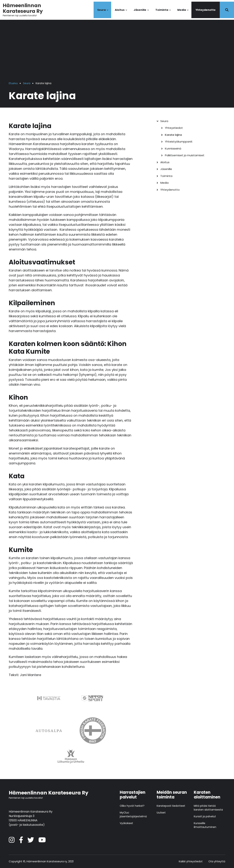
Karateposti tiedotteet (171, 806)
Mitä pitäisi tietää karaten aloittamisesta (208, 808)
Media (183, 13)
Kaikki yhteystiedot (191, 862)
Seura (103, 13)
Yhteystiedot (174, 128)
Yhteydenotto (206, 10)
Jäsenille (141, 13)
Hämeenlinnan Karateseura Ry (23, 8)
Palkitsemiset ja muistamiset (185, 155)
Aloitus (121, 13)
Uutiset (161, 813)
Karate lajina (173, 135)
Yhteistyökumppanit (179, 142)
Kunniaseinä (173, 148)
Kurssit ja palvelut (205, 816)
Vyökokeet (126, 823)
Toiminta (163, 13)
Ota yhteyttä (217, 862)
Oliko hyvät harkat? (132, 806)
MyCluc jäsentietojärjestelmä (133, 814)
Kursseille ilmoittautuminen (205, 825)
